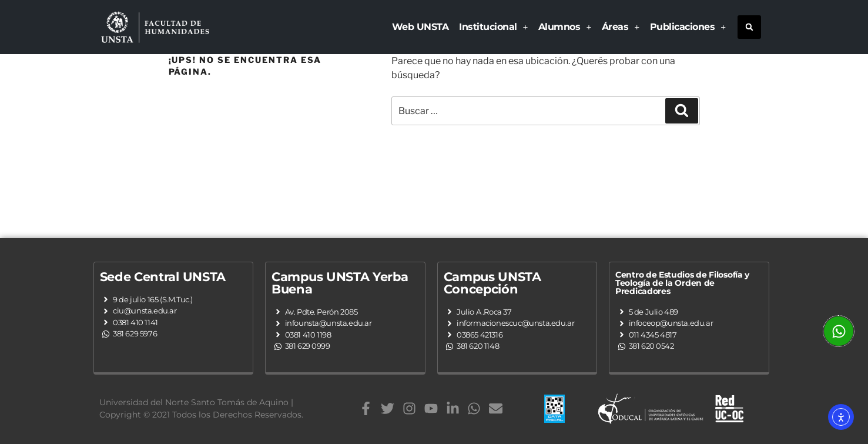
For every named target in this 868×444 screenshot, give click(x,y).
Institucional (493, 27)
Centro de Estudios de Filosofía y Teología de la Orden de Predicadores (682, 283)
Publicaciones (688, 27)
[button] (749, 27)
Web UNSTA (420, 27)
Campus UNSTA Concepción (492, 283)
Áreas (621, 27)
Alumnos (565, 27)
